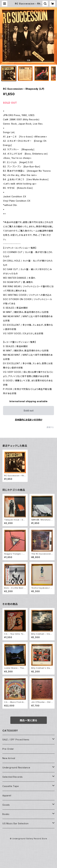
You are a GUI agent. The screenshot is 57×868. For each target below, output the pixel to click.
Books (6, 814)
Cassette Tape (11, 786)
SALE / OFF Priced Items (16, 740)
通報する (50, 427)
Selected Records (13, 777)
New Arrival (9, 758)
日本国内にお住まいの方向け (29, 420)
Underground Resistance (16, 768)
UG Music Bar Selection (16, 823)
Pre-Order (8, 749)
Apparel (7, 795)
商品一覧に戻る (29, 720)
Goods (6, 805)
